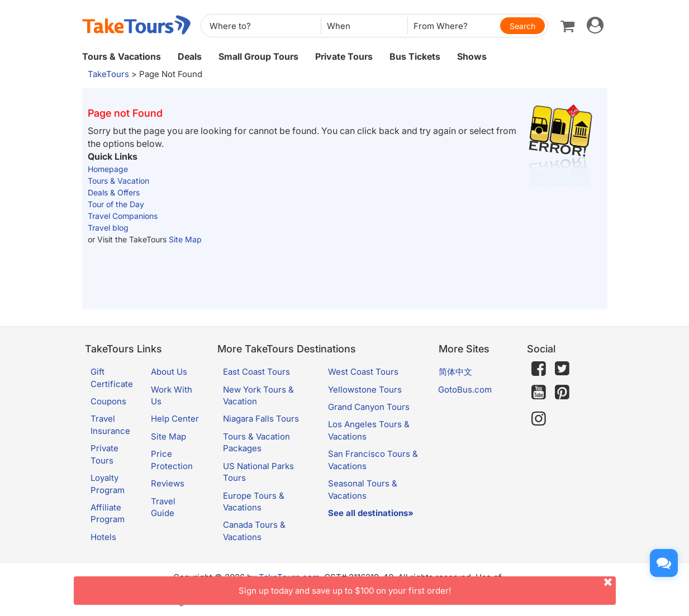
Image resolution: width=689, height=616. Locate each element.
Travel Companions (123, 216)
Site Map (185, 239)
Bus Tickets (415, 56)
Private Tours (344, 56)
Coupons (108, 401)
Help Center (175, 419)
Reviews (168, 483)
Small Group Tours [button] (258, 56)
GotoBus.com (465, 390)
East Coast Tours (256, 372)
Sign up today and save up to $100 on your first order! (427, 586)
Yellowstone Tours (365, 390)
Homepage (108, 169)
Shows (472, 56)
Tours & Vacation (118, 181)
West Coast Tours (363, 372)
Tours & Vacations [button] (122, 56)
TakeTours (108, 74)
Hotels (103, 537)
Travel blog (108, 228)
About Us (169, 372)
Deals (190, 56)
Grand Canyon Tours (369, 407)
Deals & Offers (114, 192)
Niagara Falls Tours (261, 419)
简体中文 (455, 372)
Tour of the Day (116, 204)
